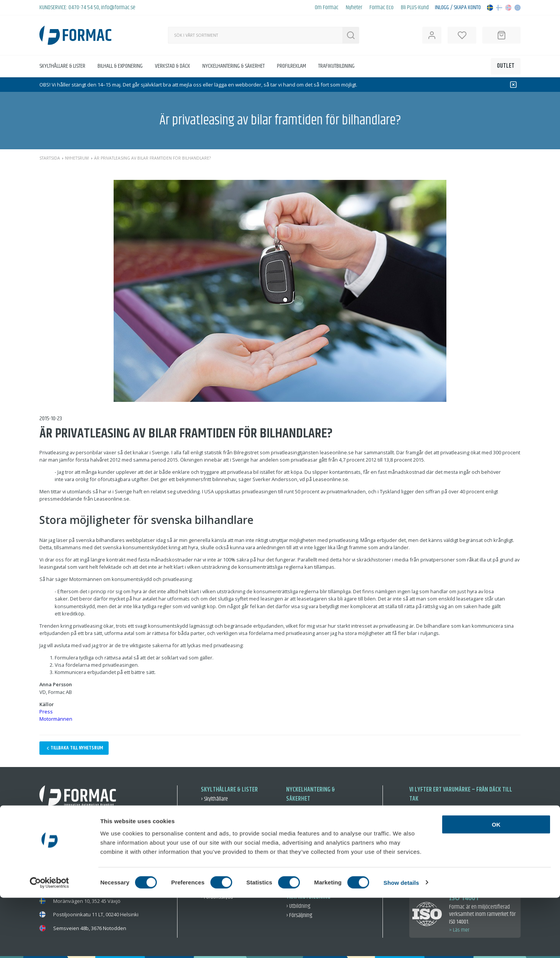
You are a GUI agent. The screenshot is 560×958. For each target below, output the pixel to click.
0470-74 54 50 (84, 7)
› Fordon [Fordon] (295, 857)
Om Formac (327, 8)
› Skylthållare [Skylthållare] (214, 799)
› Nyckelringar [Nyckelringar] (301, 848)
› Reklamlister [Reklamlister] (215, 808)
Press (46, 712)
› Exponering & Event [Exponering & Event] (222, 857)
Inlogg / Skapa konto (458, 8)
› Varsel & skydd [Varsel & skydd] (303, 827)
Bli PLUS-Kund (415, 8)
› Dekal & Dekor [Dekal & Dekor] (217, 839)
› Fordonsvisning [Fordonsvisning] (218, 830)
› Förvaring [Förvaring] (297, 817)
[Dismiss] (513, 85)
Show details (401, 943)
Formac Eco (382, 8)
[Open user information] (432, 35)
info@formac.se (118, 7)
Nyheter (354, 8)
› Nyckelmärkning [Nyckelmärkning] (304, 808)
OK (496, 885)
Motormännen (56, 719)
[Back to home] (75, 35)
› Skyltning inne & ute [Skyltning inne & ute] (223, 848)
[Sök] (255, 35)
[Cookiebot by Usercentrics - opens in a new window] (50, 943)
